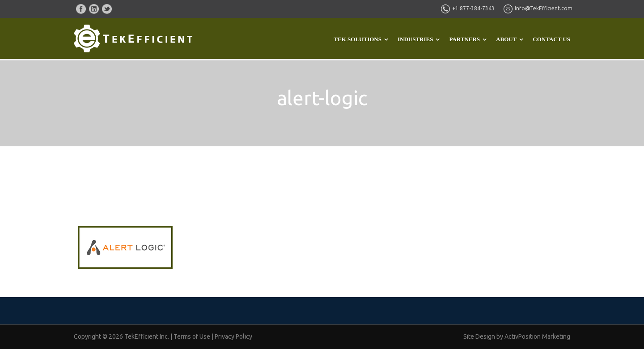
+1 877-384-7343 (473, 8)
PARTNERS (464, 39)
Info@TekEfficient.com (544, 8)
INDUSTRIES (415, 39)
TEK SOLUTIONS (358, 39)
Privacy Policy (233, 336)
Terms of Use (192, 336)
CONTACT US (551, 39)
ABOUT (506, 39)
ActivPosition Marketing (537, 336)
